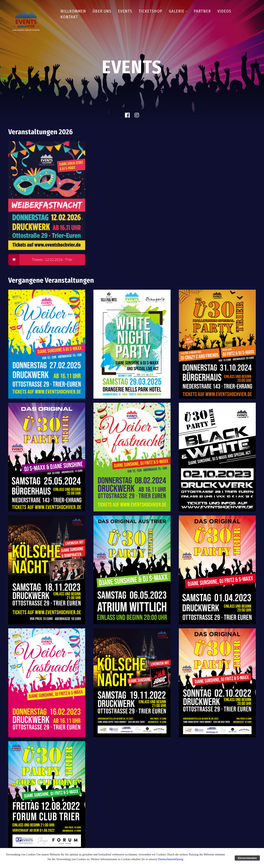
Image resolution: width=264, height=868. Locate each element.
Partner (202, 11)
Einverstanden (247, 858)
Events (125, 11)
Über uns (102, 11)
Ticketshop (151, 11)
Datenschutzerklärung (171, 859)
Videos (224, 11)
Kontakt (69, 17)
